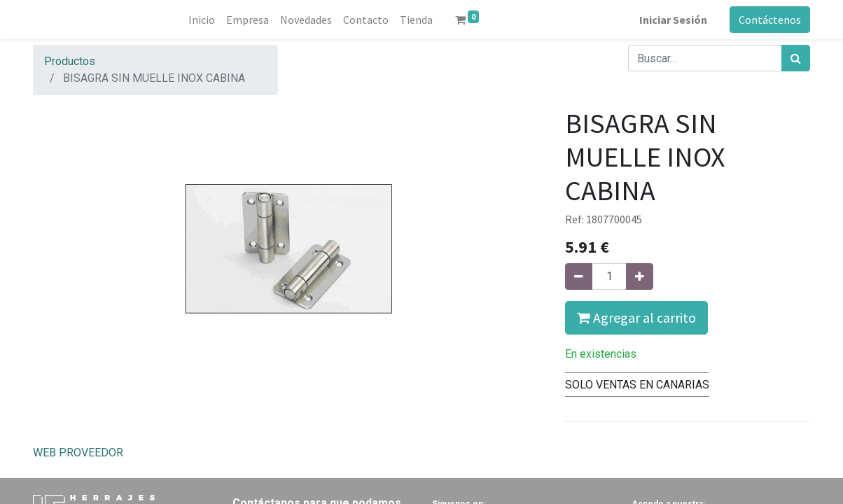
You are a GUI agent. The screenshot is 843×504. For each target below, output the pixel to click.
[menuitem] (202, 20)
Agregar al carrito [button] (636, 317)
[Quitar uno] (579, 276)
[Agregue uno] (640, 276)
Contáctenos (770, 20)
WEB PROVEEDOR (78, 453)
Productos (70, 61)
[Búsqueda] (796, 58)
